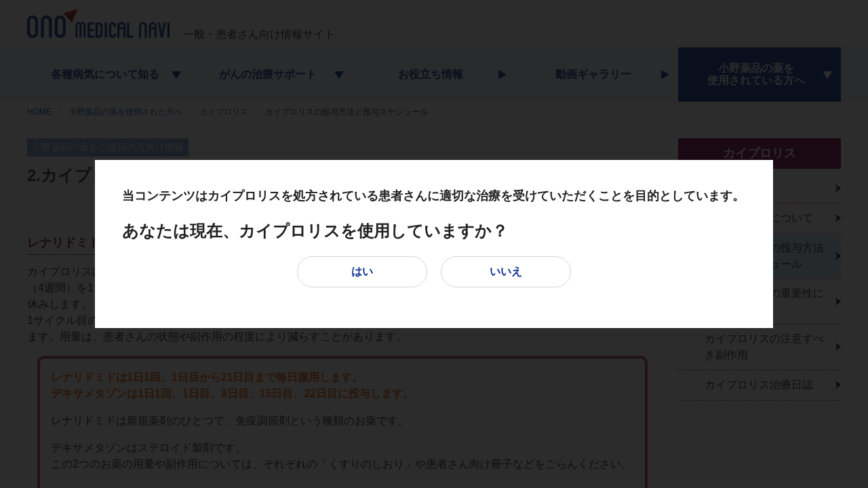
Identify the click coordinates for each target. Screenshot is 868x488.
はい (362, 271)
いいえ (506, 271)
